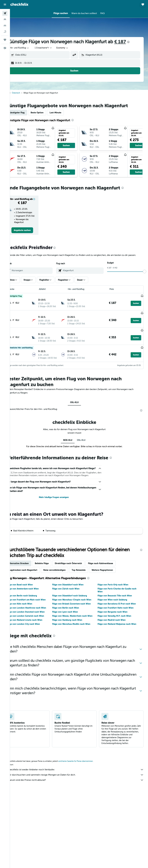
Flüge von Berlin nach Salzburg (31, 603)
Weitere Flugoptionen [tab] (112, 577)
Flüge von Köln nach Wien (29, 611)
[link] (30, 233)
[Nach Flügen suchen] (5, 13)
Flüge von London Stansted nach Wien (35, 619)
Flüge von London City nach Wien (33, 631)
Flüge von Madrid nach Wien (115, 627)
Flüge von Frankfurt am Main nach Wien (36, 607)
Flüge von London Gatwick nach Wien (35, 623)
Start (16, 93)
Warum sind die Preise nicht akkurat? (80, 787)
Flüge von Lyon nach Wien (71, 619)
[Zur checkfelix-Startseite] (19, 4)
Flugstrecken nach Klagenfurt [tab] (32, 577)
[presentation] (138, 42)
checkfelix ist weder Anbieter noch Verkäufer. (80, 777)
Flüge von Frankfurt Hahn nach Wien (119, 615)
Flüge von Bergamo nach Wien (116, 619)
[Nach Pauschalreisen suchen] (5, 32)
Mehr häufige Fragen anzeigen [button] (60, 504)
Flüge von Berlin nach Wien (72, 615)
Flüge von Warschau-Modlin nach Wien (77, 631)
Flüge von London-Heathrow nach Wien (36, 615)
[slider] (145, 278)
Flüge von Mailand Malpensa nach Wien (120, 631)
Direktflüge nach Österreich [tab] (78, 570)
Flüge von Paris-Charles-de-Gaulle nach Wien (120, 597)
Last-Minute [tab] (65, 113)
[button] (5, 4)
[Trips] (5, 40)
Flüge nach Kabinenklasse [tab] (110, 570)
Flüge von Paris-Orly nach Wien (116, 592)
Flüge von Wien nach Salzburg (116, 607)
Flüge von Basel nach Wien (29, 592)
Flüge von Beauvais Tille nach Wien (118, 603)
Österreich (25, 93)
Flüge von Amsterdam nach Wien (32, 596)
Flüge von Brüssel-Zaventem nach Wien (78, 611)
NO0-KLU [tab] (72, 441)
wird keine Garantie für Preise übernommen (85, 768)
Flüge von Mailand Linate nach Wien (34, 627)
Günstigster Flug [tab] (26, 113)
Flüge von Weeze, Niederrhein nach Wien (79, 623)
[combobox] (72, 48)
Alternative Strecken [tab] (28, 570)
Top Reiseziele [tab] (88, 577)
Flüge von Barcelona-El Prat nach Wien (120, 611)
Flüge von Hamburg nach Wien (73, 627)
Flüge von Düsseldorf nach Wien (74, 592)
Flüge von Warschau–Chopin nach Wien (78, 607)
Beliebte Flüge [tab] (51, 570)
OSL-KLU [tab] (79, 403)
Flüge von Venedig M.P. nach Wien (118, 623)
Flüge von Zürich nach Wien (72, 596)
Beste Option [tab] (46, 113)
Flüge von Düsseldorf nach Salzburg (76, 603)
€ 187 (129, 42)
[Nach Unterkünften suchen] (5, 19)
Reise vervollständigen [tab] (64, 577)
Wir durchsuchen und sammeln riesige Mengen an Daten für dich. (80, 782)
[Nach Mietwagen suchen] (5, 25)
